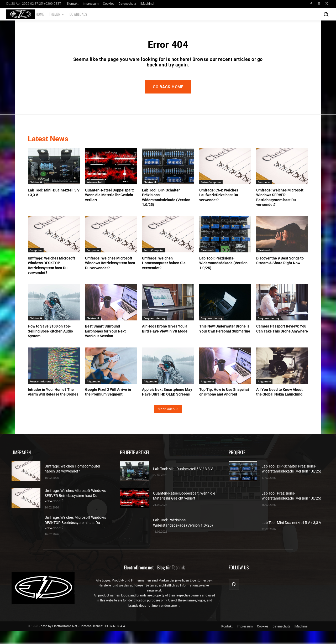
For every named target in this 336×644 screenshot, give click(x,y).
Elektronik (36, 195)
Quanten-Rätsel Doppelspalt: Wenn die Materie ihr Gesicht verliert (109, 208)
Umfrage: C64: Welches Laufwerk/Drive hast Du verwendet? (219, 208)
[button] (326, 14)
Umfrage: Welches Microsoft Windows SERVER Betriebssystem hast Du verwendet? (75, 509)
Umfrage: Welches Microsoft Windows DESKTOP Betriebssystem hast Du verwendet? (75, 536)
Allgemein (93, 394)
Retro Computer (211, 195)
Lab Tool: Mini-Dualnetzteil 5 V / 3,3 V (183, 482)
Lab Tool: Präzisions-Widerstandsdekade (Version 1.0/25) (223, 276)
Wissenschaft (95, 195)
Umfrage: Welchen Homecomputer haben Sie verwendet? (164, 276)
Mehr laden (168, 422)
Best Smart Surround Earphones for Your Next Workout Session (105, 344)
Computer (264, 195)
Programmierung (154, 331)
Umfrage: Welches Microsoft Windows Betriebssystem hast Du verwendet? (110, 276)
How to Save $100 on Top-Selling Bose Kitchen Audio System (50, 344)
